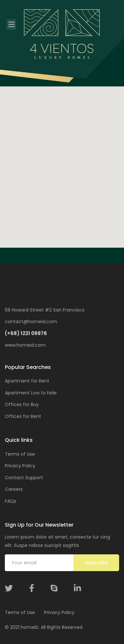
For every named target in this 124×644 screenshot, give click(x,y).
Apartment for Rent (27, 381)
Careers (14, 489)
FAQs (11, 501)
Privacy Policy (20, 466)
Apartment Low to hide (31, 393)
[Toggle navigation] (11, 25)
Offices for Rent (23, 416)
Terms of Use (20, 454)
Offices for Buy (22, 404)
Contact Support (24, 478)
